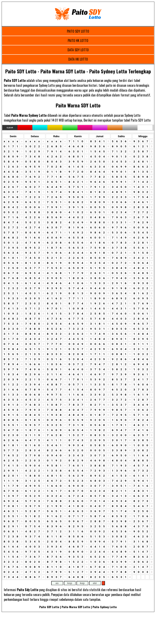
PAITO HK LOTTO (78, 41)
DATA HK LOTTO (78, 59)
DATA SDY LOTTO (78, 50)
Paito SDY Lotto (49, 607)
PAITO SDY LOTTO (78, 31)
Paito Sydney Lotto (105, 607)
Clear (10, 128)
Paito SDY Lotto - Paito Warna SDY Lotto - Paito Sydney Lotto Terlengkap (78, 71)
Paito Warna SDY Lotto (78, 105)
